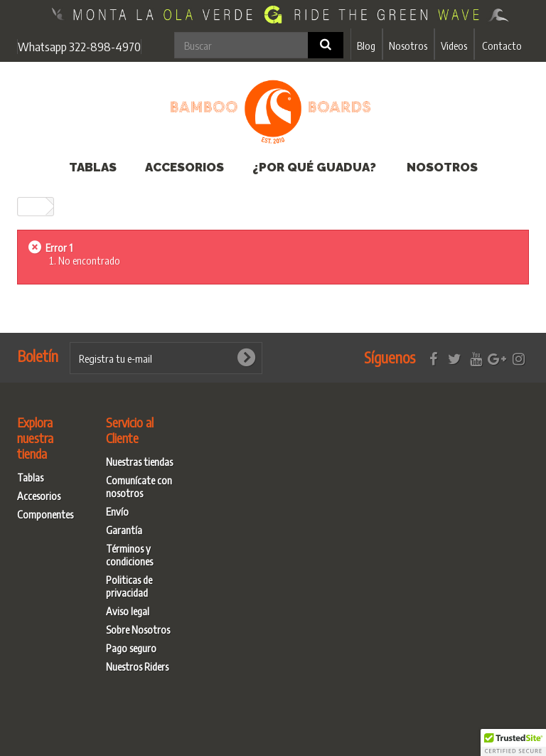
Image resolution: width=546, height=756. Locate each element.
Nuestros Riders (137, 666)
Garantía (124, 530)
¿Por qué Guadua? (314, 167)
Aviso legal (128, 611)
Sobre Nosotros (138, 629)
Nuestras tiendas (139, 462)
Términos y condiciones (129, 555)
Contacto (502, 46)
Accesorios (184, 167)
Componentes (45, 514)
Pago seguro (131, 648)
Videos (454, 46)
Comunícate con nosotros (139, 486)
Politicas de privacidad (129, 586)
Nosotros (408, 46)
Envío (117, 511)
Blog (366, 46)
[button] (513, 742)
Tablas (93, 167)
